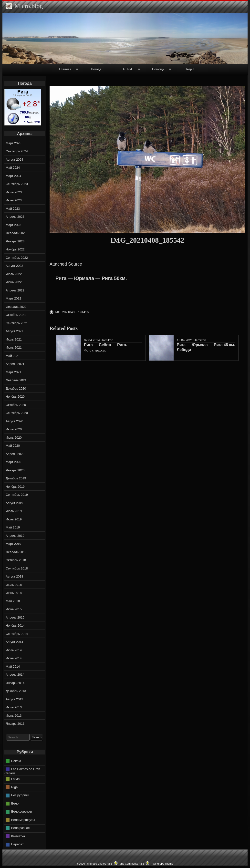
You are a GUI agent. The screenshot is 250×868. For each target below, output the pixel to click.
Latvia (16, 779)
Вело (15, 803)
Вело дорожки (22, 811)
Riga (15, 787)
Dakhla (16, 761)
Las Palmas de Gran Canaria (22, 771)
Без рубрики (20, 795)
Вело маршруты (23, 820)
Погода (96, 69)
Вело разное (21, 828)
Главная (65, 69)
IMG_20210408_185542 (147, 240)
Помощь (158, 69)
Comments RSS (135, 864)
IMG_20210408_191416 (72, 312)
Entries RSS (105, 864)
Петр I (189, 69)
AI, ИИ (127, 69)
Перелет (17, 844)
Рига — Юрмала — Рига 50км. (91, 278)
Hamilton (107, 340)
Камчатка (18, 836)
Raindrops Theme (162, 864)
